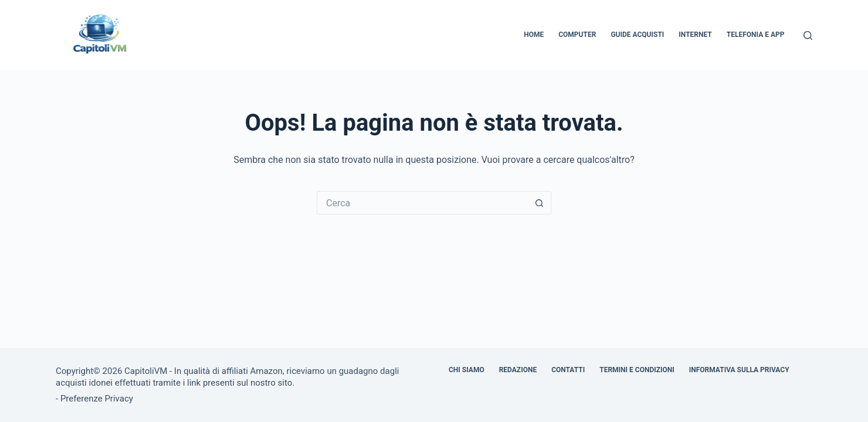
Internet (695, 35)
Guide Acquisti (637, 35)
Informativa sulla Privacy (739, 370)
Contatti (568, 370)
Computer (577, 35)
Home (534, 35)
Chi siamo (467, 370)
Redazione (518, 370)
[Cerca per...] (422, 203)
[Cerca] (808, 35)
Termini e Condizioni (637, 370)
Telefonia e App (756, 35)
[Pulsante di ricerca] (540, 203)
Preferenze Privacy (97, 399)
